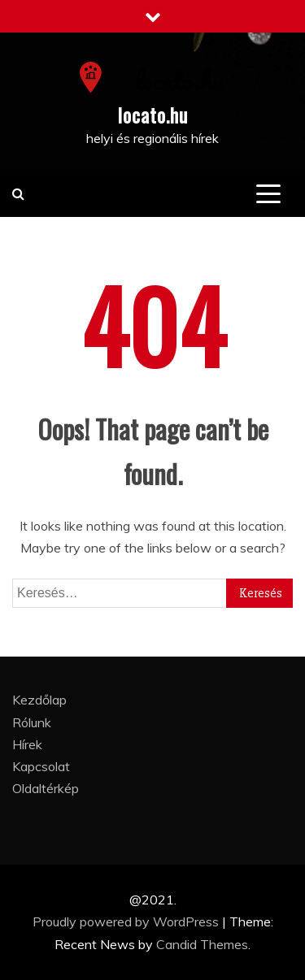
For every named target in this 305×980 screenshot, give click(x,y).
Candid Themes (202, 944)
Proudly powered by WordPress (127, 921)
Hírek (27, 744)
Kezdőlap (39, 700)
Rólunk (32, 722)
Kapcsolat (41, 766)
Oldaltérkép (46, 788)
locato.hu (152, 115)
